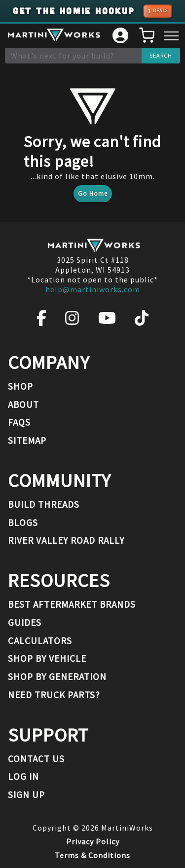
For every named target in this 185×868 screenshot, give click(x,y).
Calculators (40, 641)
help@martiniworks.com (93, 289)
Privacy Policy (93, 841)
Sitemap (27, 440)
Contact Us (36, 759)
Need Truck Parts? (54, 695)
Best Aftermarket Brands (72, 604)
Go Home (93, 194)
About (23, 404)
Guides (25, 622)
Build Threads (44, 504)
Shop (20, 386)
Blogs (23, 523)
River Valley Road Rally (66, 540)
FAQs (19, 422)
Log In (23, 776)
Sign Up (26, 795)
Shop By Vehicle (47, 658)
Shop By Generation (57, 677)
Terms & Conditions (92, 855)
